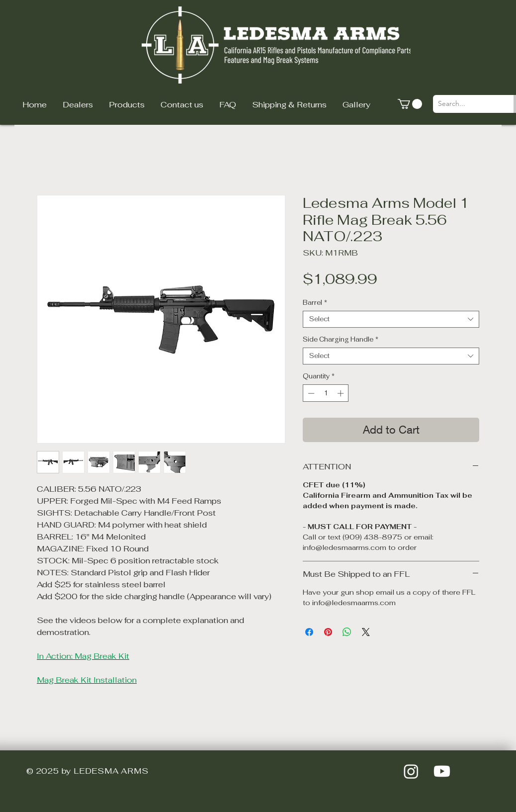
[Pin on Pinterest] (328, 632)
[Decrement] (310, 393)
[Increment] (342, 393)
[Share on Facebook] (309, 632)
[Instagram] (411, 771)
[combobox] (391, 319)
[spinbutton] (326, 393)
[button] (410, 104)
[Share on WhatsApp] (347, 632)
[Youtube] (442, 771)
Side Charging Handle (341, 340)
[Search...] (465, 104)
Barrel (315, 303)
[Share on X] (366, 632)
